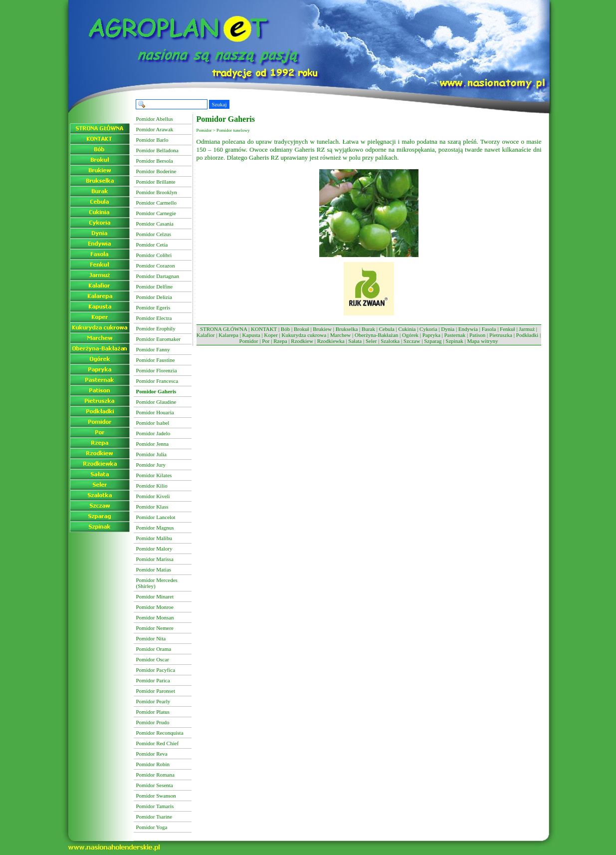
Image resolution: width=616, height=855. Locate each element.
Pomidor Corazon (156, 266)
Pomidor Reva (152, 754)
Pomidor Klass (152, 507)
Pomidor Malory (154, 549)
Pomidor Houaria (155, 412)
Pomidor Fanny (153, 349)
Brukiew (322, 329)
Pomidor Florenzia (157, 370)
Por (266, 341)
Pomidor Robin (153, 764)
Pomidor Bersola (155, 161)
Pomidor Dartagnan (158, 276)
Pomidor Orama (154, 649)
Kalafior (206, 335)
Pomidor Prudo (153, 722)
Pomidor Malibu (154, 538)
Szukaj (219, 104)
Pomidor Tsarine (154, 817)
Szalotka (390, 341)
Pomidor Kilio (152, 486)
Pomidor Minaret (155, 596)
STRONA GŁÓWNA (223, 329)
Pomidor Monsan (155, 617)
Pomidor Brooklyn (157, 192)
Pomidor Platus (153, 712)
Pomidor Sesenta (155, 785)
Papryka (431, 335)
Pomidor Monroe (155, 607)
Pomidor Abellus (155, 119)
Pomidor (249, 341)
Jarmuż (527, 329)
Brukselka (347, 329)
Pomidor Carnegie (156, 213)
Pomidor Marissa (155, 559)
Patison (477, 335)
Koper (271, 335)
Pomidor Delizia (154, 297)
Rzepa (280, 341)
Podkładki (527, 335)
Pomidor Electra (154, 318)
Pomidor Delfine (155, 286)
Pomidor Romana (155, 775)
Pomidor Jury (151, 465)
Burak (368, 329)
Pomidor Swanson (156, 796)
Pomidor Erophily (156, 328)
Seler (371, 341)
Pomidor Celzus (154, 234)
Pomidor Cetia (152, 245)
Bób (285, 329)
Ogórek (410, 335)
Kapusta (251, 335)
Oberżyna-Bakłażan (376, 335)
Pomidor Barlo (152, 140)
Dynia (448, 329)
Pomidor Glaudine (156, 402)
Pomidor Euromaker (159, 339)
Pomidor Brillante (156, 182)
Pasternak (455, 335)
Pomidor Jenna (153, 444)
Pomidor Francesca (157, 381)
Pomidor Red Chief (158, 743)
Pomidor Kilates (154, 475)
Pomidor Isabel (153, 423)
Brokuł (302, 329)
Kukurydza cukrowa (304, 335)
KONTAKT (264, 329)
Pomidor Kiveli (153, 496)
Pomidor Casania (155, 224)
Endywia (468, 329)
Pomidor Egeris (153, 307)
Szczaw (412, 341)
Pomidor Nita (151, 638)
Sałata (355, 341)
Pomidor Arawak (155, 129)
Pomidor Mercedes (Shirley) (157, 583)
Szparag (433, 341)
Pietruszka (501, 335)
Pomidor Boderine (156, 171)
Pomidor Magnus (155, 528)
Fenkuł (508, 329)
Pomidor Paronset (156, 691)
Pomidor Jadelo (153, 433)
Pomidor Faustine (156, 360)
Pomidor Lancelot (156, 517)
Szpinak (454, 341)
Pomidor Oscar (153, 659)
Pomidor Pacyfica (156, 670)
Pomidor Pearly (153, 701)
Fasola (489, 329)
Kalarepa (228, 335)
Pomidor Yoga (152, 827)
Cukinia (407, 329)
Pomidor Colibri (154, 255)
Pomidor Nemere (155, 628)
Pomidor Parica (153, 680)
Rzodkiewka (331, 341)
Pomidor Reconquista (160, 733)
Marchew (341, 335)
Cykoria (428, 329)
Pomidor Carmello (157, 203)
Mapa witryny (482, 341)
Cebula (387, 329)
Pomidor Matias (154, 570)
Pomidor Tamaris (155, 806)
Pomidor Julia (151, 454)
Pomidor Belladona (157, 150)
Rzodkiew (302, 341)
